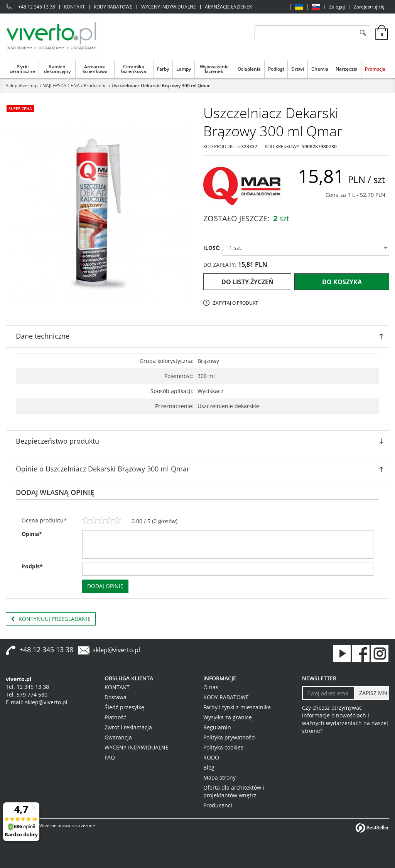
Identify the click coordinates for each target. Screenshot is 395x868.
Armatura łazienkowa (95, 69)
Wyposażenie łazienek (214, 69)
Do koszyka (342, 282)
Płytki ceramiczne (22, 69)
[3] (101, 520)
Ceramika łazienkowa (134, 69)
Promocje (375, 69)
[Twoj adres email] (328, 693)
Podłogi (276, 69)
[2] (94, 520)
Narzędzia (347, 69)
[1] (86, 520)
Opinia (32, 534)
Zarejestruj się (369, 7)
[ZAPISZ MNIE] (371, 693)
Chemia (320, 69)
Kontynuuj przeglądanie (51, 619)
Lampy (184, 69)
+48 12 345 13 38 (37, 7)
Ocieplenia (249, 69)
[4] (109, 520)
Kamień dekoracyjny (57, 69)
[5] (117, 520)
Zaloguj (337, 7)
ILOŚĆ (212, 248)
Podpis (32, 566)
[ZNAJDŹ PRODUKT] (305, 33)
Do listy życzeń (247, 282)
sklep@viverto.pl (116, 650)
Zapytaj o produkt (235, 303)
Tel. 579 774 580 (27, 694)
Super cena (20, 108)
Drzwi (298, 69)
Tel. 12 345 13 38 (27, 687)
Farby (163, 69)
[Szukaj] (363, 33)
